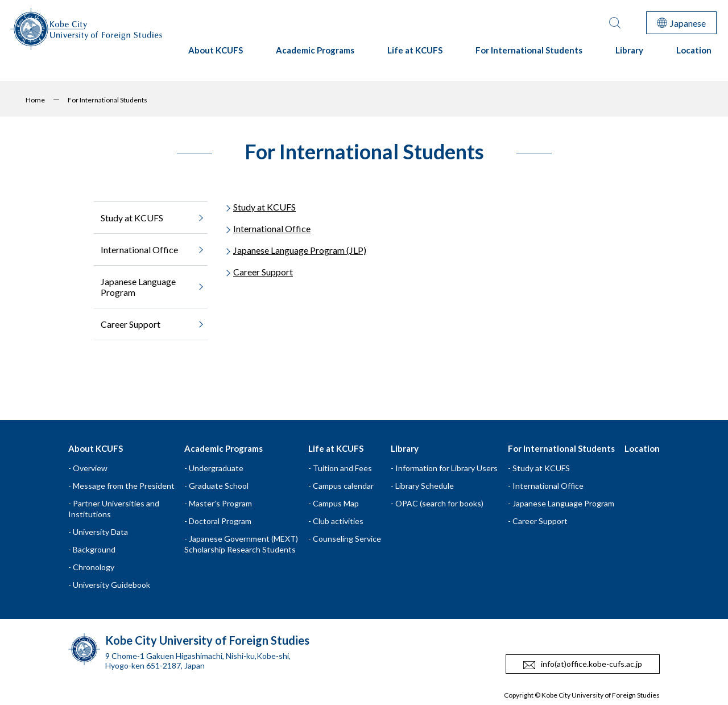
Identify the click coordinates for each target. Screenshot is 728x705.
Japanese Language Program (563, 503)
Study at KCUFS (264, 207)
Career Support (263, 272)
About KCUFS (216, 55)
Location (694, 55)
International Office (272, 228)
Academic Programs (315, 55)
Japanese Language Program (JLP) (300, 250)
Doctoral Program (220, 521)
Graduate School (219, 486)
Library (629, 55)
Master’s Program (220, 503)
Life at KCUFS (415, 55)
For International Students (529, 55)
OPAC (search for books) (439, 503)
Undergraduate (216, 468)
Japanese (681, 23)
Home (35, 100)
